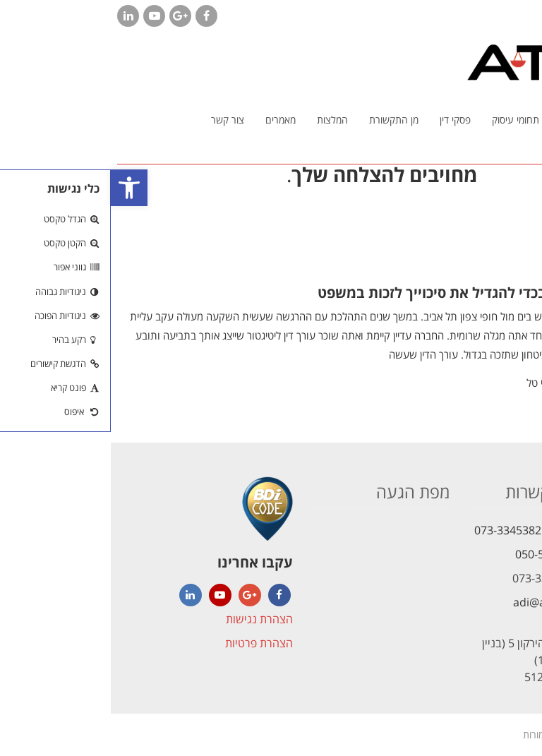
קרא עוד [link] (511, 386)
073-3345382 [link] (397, 530)
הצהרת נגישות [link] (149, 619)
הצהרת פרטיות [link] (148, 643)
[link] (18, 188)
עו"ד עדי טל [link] (441, 383)
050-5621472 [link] (438, 554)
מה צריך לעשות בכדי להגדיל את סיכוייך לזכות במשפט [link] (371, 293)
